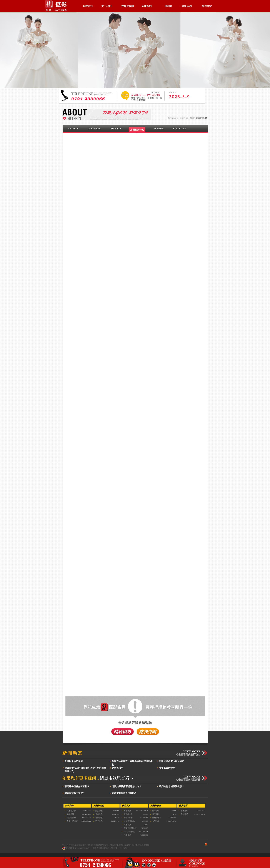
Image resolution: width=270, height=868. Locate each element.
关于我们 (190, 118)
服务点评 (184, 811)
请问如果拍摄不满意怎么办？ (127, 786)
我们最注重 (71, 818)
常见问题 (156, 814)
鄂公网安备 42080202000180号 (76, 848)
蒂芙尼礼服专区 (130, 828)
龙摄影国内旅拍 (167, 768)
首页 (182, 118)
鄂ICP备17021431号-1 (120, 848)
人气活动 (156, 821)
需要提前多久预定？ (75, 793)
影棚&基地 (128, 818)
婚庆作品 (127, 835)
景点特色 (99, 814)
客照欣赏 (184, 814)
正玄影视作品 (129, 832)
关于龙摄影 (71, 811)
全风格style (128, 814)
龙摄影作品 (117, 768)
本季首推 (127, 811)
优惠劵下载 (157, 818)
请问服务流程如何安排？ (77, 786)
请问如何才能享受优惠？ (172, 786)
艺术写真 (127, 825)
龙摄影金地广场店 (74, 761)
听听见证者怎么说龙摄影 (172, 761)
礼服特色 (99, 818)
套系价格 (156, 811)
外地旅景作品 (129, 821)
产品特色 (99, 821)
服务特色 (99, 811)
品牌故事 (70, 814)
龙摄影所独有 (72, 821)
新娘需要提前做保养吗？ (124, 793)
